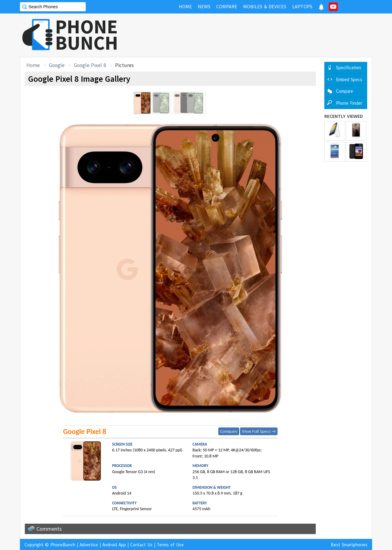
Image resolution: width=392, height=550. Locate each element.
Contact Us (141, 545)
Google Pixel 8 (90, 65)
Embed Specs (349, 79)
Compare (229, 431)
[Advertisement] (261, 35)
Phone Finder (349, 103)
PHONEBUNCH (87, 35)
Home (33, 65)
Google (57, 65)
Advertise (89, 545)
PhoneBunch (63, 545)
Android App (114, 545)
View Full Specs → (259, 431)
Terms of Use (170, 545)
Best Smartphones (349, 545)
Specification (349, 68)
